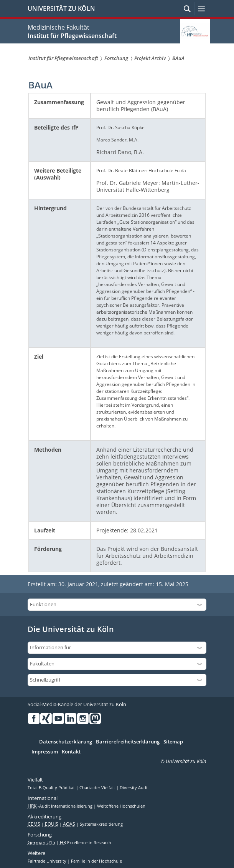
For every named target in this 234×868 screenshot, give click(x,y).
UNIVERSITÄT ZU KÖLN (61, 8)
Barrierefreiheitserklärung (128, 742)
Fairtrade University (48, 861)
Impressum (45, 752)
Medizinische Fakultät (58, 27)
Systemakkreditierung (101, 824)
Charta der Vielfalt (98, 788)
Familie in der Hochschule (96, 861)
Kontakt (71, 752)
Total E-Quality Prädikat (52, 788)
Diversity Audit (134, 788)
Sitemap (173, 742)
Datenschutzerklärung (66, 742)
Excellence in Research (86, 843)
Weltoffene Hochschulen (121, 806)
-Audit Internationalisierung (61, 806)
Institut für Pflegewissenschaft (72, 36)
